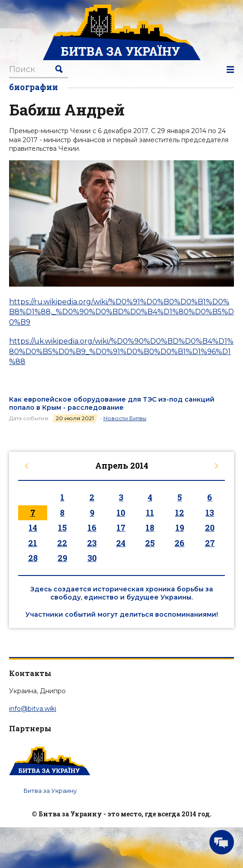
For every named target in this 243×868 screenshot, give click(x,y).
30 (92, 558)
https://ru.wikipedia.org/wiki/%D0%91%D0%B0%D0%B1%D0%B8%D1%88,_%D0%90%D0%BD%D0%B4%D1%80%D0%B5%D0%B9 (121, 312)
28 (33, 558)
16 (92, 528)
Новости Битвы (125, 418)
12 (180, 513)
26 (180, 543)
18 (150, 528)
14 (33, 528)
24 (121, 543)
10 (121, 513)
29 (62, 558)
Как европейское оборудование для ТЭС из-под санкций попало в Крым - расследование (112, 403)
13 (210, 513)
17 (121, 528)
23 (92, 543)
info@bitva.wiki (33, 709)
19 (180, 528)
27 (210, 543)
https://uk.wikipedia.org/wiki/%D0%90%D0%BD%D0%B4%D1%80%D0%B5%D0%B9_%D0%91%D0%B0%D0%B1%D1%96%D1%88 (121, 351)
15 (62, 528)
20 (210, 528)
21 (33, 543)
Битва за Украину (50, 791)
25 (150, 543)
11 (150, 513)
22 (62, 543)
